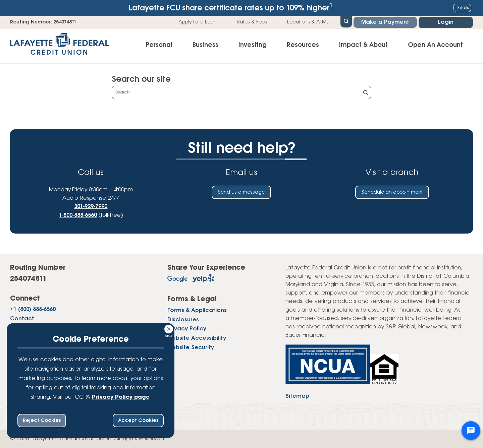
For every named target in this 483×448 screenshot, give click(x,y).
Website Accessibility (197, 338)
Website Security (191, 348)
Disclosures (183, 320)
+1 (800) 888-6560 (33, 309)
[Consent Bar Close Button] (169, 328)
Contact (22, 319)
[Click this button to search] (366, 93)
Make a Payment (385, 22)
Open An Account (435, 45)
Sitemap (297, 396)
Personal (159, 45)
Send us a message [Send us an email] (241, 192)
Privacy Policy (187, 329)
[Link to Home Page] (59, 46)
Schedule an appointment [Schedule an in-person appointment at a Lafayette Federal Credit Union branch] (392, 192)
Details (462, 8)
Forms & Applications (197, 310)
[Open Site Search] (346, 21)
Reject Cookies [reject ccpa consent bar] (42, 421)
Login (446, 22)
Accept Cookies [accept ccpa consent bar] (138, 421)
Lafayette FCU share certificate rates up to (231, 8)
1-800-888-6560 (78, 215)
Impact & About (363, 45)
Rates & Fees (252, 22)
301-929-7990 (91, 207)
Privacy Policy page (121, 397)
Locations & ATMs (308, 22)
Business (205, 45)
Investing (253, 45)
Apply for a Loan (198, 22)
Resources (303, 45)
